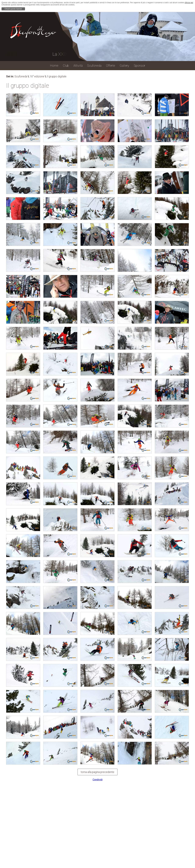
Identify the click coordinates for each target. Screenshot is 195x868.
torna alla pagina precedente (97, 772)
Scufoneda (21, 76)
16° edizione (37, 76)
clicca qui (189, 3)
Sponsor (139, 66)
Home (54, 66)
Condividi (98, 780)
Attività (78, 66)
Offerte (111, 66)
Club (66, 66)
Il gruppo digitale (57, 76)
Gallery (124, 66)
